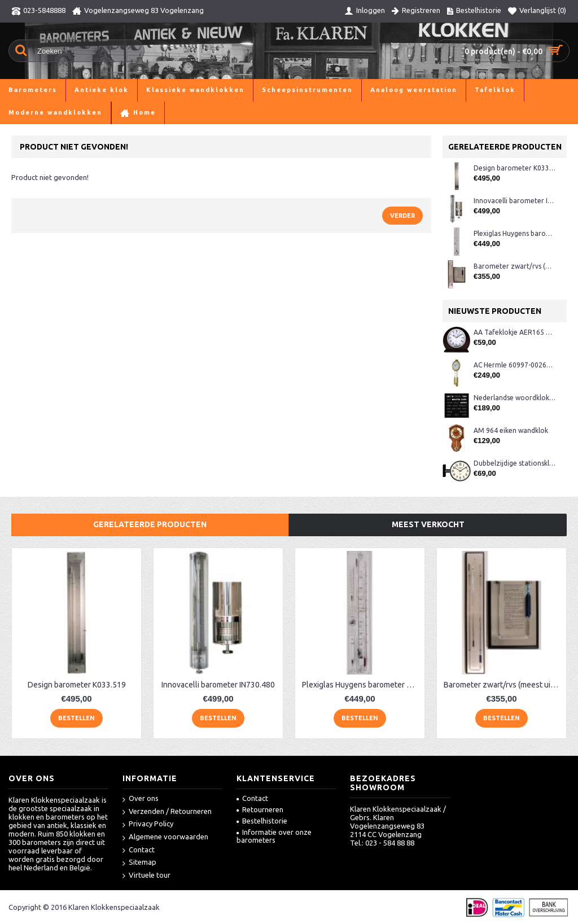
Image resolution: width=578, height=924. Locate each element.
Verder (402, 216)
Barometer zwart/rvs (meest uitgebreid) (514, 266)
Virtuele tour (146, 876)
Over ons (141, 799)
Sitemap (139, 863)
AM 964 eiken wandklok (511, 430)
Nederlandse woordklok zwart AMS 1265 (514, 398)
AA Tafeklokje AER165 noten (514, 332)
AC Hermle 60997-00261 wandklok (514, 365)
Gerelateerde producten (150, 524)
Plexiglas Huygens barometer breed (514, 233)
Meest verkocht (428, 524)
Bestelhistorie (262, 821)
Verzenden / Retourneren (167, 812)
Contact (139, 850)
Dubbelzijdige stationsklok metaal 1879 (514, 463)
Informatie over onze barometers (274, 836)
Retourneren (260, 809)
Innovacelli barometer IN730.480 (514, 201)
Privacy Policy (148, 824)
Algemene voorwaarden (165, 837)
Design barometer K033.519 (514, 168)
